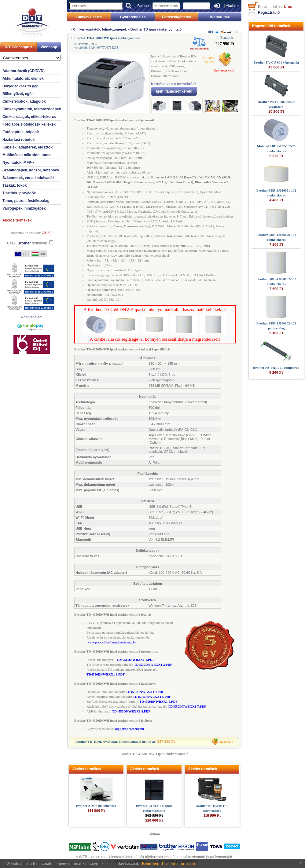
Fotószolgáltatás (176, 17)
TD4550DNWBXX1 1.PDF (135, 660)
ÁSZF (47, 233)
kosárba (226, 742)
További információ (178, 864)
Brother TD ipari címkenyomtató (156, 29)
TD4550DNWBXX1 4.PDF (145, 692)
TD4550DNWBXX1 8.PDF (131, 711)
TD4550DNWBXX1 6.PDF (158, 701)
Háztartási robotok (18, 140)
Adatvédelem (32, 317)
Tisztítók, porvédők (19, 193)
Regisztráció (269, 13)
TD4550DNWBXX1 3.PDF (106, 674)
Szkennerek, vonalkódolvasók (29, 178)
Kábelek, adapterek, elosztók (28, 147)
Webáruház (220, 17)
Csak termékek (27, 243)
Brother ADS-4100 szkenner (96, 806)
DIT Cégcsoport (18, 47)
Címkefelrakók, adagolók (24, 101)
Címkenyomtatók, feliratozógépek (32, 109)
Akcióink (233, 6)
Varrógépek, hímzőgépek (24, 208)
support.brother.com (129, 729)
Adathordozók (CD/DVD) (24, 71)
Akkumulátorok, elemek (23, 79)
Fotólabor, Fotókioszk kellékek (29, 124)
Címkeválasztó (89, 17)
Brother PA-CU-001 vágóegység (276, 62)
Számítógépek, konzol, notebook (31, 170)
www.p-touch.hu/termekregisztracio (112, 642)
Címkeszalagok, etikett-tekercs (29, 117)
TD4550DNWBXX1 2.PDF (153, 665)
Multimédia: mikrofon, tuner (27, 155)
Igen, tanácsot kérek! (174, 91)
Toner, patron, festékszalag (26, 201)
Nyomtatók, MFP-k (18, 163)
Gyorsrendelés (133, 17)
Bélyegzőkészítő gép (20, 86)
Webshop (49, 47)
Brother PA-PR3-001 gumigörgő (276, 368)
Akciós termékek (17, 220)
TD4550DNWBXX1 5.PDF (152, 697)
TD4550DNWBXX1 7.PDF (187, 706)
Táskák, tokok (15, 185)
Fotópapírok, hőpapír (21, 132)
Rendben (150, 864)
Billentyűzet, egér (18, 94)
